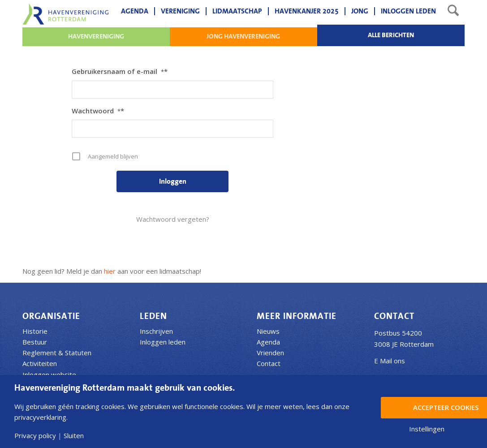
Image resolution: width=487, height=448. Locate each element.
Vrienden (270, 353)
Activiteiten (40, 363)
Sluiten (74, 436)
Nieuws (268, 331)
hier (110, 271)
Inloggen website (49, 375)
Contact (269, 363)
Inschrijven (156, 331)
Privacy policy (35, 436)
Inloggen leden (163, 342)
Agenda (268, 342)
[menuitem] (135, 11)
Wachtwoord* (98, 111)
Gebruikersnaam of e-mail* (120, 71)
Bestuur (35, 342)
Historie (35, 331)
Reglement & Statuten (57, 353)
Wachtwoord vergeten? (173, 219)
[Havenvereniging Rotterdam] (65, 14)
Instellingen (427, 429)
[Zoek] (453, 11)
